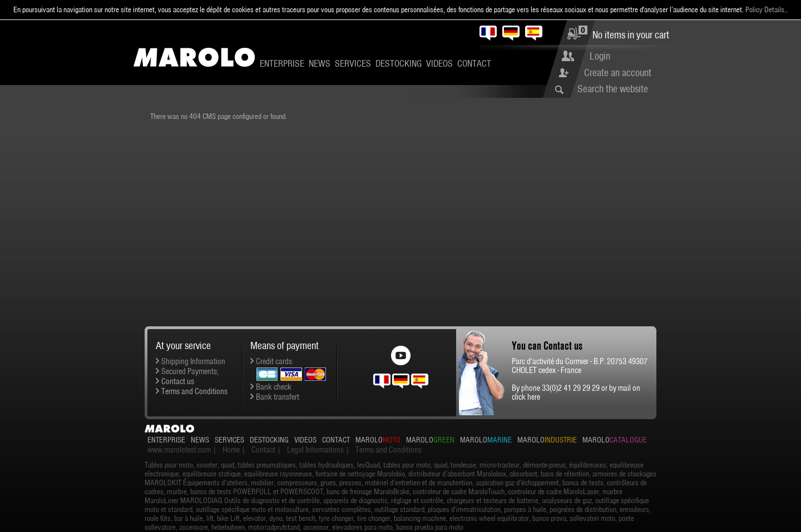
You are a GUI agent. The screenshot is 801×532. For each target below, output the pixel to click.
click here (526, 397)
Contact (474, 63)
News (320, 63)
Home (231, 450)
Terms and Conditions (194, 391)
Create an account (618, 73)
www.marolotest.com (179, 450)
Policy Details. (766, 9)
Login (600, 56)
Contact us (178, 381)
